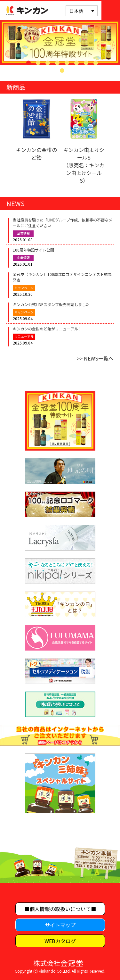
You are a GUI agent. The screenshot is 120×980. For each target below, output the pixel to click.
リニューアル (24, 336)
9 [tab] (62, 71)
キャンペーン (24, 288)
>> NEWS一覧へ (95, 358)
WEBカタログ (60, 941)
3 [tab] (48, 63)
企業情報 (23, 233)
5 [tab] (67, 63)
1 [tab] (28, 63)
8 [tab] (96, 63)
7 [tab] (86, 63)
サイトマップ (60, 925)
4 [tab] (57, 63)
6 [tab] (76, 63)
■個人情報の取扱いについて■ (60, 909)
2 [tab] (38, 63)
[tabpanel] (60, 42)
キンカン (27, 11)
